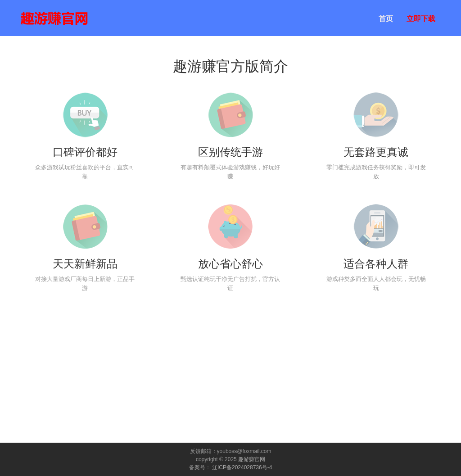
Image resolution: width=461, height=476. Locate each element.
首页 (386, 19)
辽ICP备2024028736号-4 (242, 467)
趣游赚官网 (252, 459)
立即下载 (421, 19)
